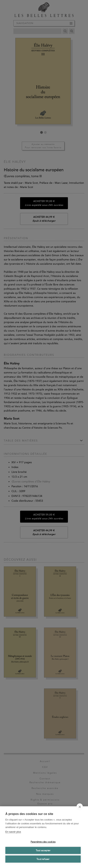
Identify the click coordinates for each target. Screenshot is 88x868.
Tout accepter (43, 851)
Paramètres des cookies (43, 842)
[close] (80, 807)
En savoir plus (13, 832)
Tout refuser (43, 859)
